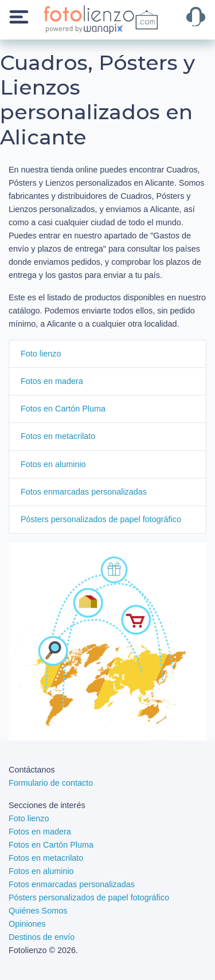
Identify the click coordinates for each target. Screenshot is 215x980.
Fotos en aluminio (53, 464)
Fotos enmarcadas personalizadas (84, 492)
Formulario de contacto (51, 783)
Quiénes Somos (38, 911)
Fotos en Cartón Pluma (63, 409)
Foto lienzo (41, 354)
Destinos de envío (42, 937)
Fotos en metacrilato (58, 436)
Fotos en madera (52, 381)
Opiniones (27, 924)
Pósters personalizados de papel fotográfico (101, 519)
